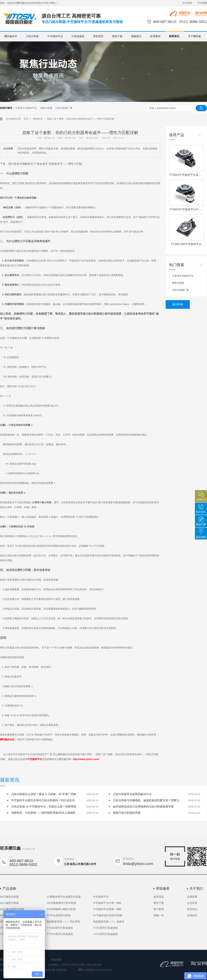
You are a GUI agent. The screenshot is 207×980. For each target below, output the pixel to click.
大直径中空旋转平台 (26, 108)
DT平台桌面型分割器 (59, 915)
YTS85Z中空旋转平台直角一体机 (186, 175)
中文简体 (187, 3)
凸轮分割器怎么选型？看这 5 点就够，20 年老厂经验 (44, 794)
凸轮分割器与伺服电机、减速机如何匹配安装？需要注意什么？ (147, 800)
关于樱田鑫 (194, 36)
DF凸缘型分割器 (9, 897)
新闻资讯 (174, 36)
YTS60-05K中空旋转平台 (186, 244)
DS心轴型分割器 (9, 903)
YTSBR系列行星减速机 (60, 928)
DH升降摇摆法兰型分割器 (61, 903)
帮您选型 (98, 36)
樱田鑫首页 (11, 36)
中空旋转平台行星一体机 (107, 903)
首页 (26, 119)
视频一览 (159, 915)
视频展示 (136, 36)
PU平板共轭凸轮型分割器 (108, 915)
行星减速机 (78, 36)
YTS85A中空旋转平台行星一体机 (186, 209)
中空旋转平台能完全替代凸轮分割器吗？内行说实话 (43, 800)
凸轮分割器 (32, 36)
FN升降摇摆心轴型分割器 (61, 909)
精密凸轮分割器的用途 (127, 813)
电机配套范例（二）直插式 (109, 922)
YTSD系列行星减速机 (106, 928)
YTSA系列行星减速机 (106, 934)
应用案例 (155, 36)
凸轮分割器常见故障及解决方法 (132, 794)
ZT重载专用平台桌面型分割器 (64, 897)
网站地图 (56, 960)
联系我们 (192, 909)
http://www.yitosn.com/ (86, 759)
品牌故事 (192, 897)
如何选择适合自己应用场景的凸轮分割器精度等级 (143, 807)
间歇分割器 (46, 108)
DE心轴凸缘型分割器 (12, 909)
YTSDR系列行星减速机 (60, 934)
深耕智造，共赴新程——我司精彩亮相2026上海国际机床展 (46, 813)
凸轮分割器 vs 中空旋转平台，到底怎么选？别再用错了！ (46, 807)
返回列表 (178, 304)
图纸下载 (117, 36)
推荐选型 (159, 897)
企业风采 (192, 903)
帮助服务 (163, 888)
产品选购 (9, 888)
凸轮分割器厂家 (64, 108)
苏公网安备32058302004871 (95, 970)
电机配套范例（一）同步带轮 (63, 922)
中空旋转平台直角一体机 (107, 909)
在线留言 (192, 915)
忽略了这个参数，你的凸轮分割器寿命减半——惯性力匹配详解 (81, 119)
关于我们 (196, 888)
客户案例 (159, 909)
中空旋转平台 (55, 36)
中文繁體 (202, 3)
